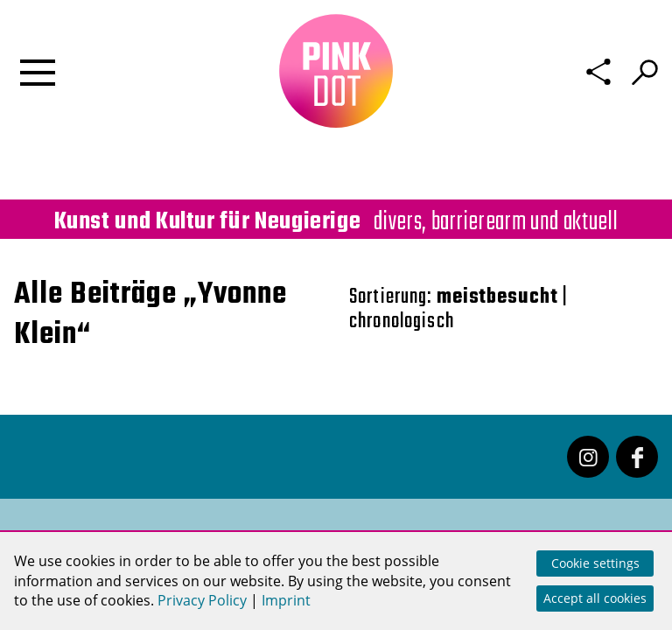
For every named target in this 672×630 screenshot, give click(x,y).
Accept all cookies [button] (595, 598)
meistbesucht (497, 297)
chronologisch (402, 322)
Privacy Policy (202, 600)
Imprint (286, 600)
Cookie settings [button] (595, 563)
